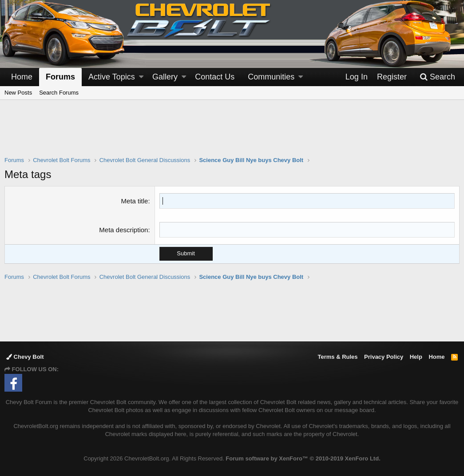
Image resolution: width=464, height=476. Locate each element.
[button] (141, 77)
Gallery (165, 77)
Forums (60, 77)
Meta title (135, 201)
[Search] (437, 77)
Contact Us (215, 77)
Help (416, 357)
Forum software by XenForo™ (303, 458)
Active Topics (112, 77)
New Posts (18, 93)
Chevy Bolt (25, 357)
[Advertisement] (232, 134)
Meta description (123, 230)
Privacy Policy (384, 357)
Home (22, 77)
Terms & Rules (337, 357)
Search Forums (59, 93)
